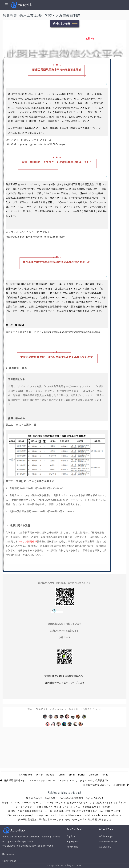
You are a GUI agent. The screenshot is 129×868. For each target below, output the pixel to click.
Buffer (82, 775)
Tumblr (61, 775)
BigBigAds (73, 841)
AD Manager (106, 836)
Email (72, 775)
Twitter (39, 775)
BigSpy (71, 836)
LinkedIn (94, 775)
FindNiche (73, 847)
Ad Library (105, 847)
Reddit (50, 775)
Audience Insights (110, 841)
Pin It (105, 775)
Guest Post (9, 861)
